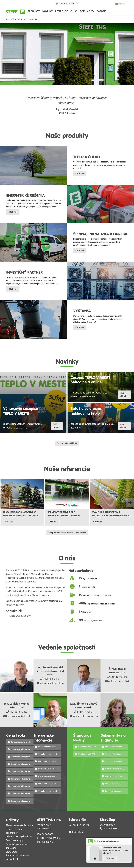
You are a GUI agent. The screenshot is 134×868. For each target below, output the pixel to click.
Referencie (62, 11)
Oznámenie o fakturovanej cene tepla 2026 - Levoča (21, 787)
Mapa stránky (13, 860)
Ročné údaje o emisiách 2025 (48, 762)
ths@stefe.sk (76, 833)
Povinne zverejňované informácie (115, 747)
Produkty (34, 11)
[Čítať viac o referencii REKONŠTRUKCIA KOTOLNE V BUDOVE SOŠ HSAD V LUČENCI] (22, 494)
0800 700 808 (108, 829)
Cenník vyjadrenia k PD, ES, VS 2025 (115, 770)
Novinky (48, 11)
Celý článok (56, 426)
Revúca (120, 4)
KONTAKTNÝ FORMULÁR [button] (67, 4)
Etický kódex (12, 852)
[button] (4, 503)
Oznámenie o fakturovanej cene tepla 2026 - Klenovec (21, 802)
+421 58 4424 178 (50, 679)
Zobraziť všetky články (67, 444)
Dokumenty (87, 11)
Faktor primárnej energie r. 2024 (48, 777)
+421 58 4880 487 (17, 712)
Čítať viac (110, 858)
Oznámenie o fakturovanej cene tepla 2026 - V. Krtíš (21, 750)
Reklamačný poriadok (112, 792)
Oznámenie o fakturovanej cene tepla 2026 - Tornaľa (21, 757)
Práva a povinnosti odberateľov (15, 832)
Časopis (101, 11)
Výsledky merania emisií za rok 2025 (48, 755)
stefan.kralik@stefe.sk (117, 682)
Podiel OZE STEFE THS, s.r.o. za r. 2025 (48, 770)
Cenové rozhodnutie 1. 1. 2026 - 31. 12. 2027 (21, 743)
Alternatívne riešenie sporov (19, 826)
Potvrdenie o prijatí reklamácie (115, 777)
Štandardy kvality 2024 (86, 755)
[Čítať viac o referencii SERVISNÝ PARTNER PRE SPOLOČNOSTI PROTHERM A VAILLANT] (67, 494)
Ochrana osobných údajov (19, 837)
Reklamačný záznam (112, 784)
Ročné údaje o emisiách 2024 (48, 784)
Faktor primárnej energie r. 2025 (48, 747)
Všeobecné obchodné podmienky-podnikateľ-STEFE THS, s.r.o (115, 762)
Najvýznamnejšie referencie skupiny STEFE (67, 533)
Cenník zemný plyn (15, 841)
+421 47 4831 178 (84, 712)
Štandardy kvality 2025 (86, 747)
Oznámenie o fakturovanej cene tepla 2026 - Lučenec (21, 779)
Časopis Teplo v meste (17, 845)
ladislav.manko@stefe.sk (17, 717)
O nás (74, 11)
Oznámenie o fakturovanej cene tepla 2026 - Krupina (21, 794)
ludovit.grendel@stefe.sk (50, 684)
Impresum (11, 848)
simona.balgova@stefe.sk (84, 717)
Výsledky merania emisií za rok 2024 (48, 792)
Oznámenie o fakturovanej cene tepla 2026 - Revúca (21, 765)
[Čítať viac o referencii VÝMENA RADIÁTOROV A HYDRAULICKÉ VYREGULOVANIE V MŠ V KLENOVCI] (112, 494)
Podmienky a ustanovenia (19, 856)
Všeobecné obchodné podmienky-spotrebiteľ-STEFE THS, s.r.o (115, 755)
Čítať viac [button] (80, 173)
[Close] (130, 841)
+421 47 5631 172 (117, 678)
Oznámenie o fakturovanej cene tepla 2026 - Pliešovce (21, 772)
